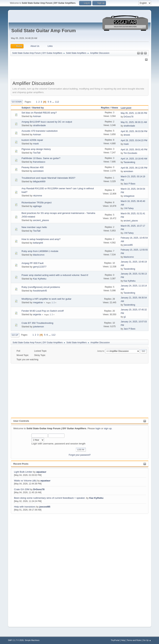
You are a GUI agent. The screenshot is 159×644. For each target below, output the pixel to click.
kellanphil (38, 243)
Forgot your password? (80, 455)
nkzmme (38, 196)
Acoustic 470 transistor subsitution (40, 131)
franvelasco (39, 162)
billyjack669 (39, 181)
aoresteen (38, 171)
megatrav (38, 302)
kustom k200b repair (32, 140)
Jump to (101, 351)
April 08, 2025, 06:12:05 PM (134, 168)
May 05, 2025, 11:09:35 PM (134, 113)
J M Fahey (129, 208)
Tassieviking (129, 162)
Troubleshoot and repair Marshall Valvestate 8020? (49, 178)
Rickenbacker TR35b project (37, 203)
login (98, 428)
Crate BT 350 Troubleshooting (38, 323)
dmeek (127, 135)
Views (115, 108)
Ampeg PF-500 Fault (33, 263)
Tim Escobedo (130, 153)
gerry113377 (40, 267)
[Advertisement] (25, 568)
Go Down (17, 102)
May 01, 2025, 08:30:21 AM (134, 122)
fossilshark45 (40, 291)
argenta (37, 314)
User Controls (21, 421)
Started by (38, 108)
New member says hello (34, 227)
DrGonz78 (39, 489)
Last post (128, 108)
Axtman (37, 116)
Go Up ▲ (147, 640)
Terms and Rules (134, 640)
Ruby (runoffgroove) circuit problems (41, 287)
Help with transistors (25, 507)
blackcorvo (39, 255)
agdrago (37, 206)
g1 (125, 317)
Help (123, 640)
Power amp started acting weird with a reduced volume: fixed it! (55, 275)
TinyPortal (115, 640)
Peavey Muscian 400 (33, 167)
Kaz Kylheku (96, 498)
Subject (26, 108)
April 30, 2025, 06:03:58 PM (134, 131)
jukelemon (38, 327)
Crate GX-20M (22, 489)
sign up (108, 428)
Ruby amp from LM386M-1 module (40, 251)
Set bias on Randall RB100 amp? (39, 113)
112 (57, 102)
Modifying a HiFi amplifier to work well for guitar (47, 299)
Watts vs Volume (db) (25, 481)
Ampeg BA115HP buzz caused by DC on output (47, 122)
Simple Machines (32, 640)
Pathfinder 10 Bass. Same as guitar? (41, 158)
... (54, 102)
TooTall (37, 153)
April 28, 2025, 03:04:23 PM (134, 140)
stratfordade (39, 125)
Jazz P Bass (130, 184)
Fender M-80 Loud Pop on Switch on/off (43, 311)
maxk (36, 144)
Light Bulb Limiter (23, 472)
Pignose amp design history (36, 149)
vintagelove (129, 196)
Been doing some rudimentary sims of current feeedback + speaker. (50, 498)
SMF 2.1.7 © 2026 (16, 640)
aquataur (41, 472)
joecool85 (45, 507)
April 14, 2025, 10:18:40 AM (134, 159)
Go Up (15, 335)
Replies (105, 108)
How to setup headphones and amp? (41, 239)
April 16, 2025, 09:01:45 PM (134, 150)
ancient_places (41, 220)
